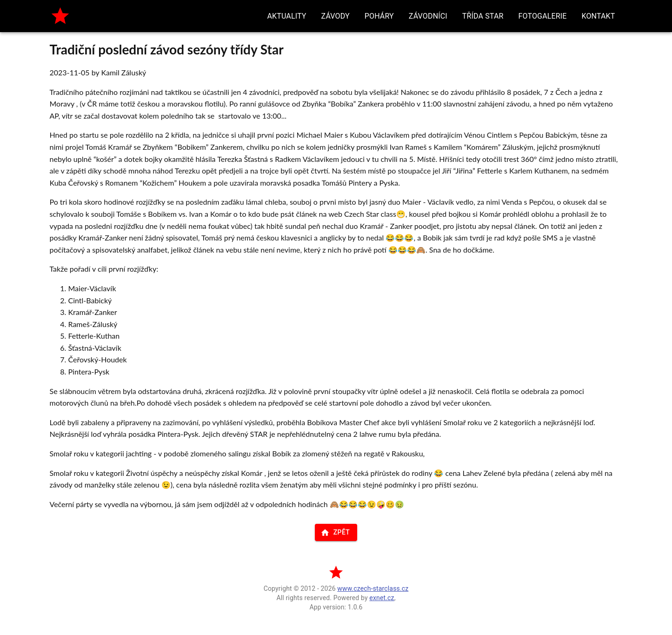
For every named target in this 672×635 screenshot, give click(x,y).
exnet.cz (382, 598)
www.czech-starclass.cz (373, 588)
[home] (60, 16)
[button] (287, 16)
